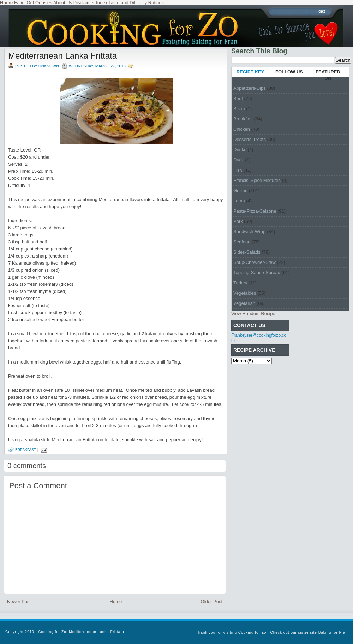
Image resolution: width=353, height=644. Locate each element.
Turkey (240, 283)
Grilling (240, 191)
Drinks (240, 150)
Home (116, 601)
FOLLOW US (289, 72)
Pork (238, 221)
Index (102, 3)
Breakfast (26, 450)
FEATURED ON (328, 75)
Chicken (242, 129)
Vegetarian (244, 303)
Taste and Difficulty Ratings (136, 3)
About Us (63, 3)
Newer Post (19, 601)
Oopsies (44, 3)
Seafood (242, 242)
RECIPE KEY (250, 72)
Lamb (239, 201)
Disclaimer (84, 3)
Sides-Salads (247, 252)
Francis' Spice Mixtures (257, 180)
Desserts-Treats (250, 139)
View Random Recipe (253, 314)
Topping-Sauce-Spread (257, 273)
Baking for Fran (333, 633)
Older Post (212, 601)
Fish (238, 170)
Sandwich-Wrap (250, 232)
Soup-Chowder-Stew (255, 262)
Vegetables (245, 293)
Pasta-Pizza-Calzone (255, 211)
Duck (239, 160)
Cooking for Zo (252, 633)
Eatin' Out (24, 3)
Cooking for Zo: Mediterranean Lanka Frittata (81, 632)
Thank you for (210, 633)
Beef (238, 98)
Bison (239, 109)
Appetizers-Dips (250, 88)
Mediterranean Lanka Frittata (62, 56)
